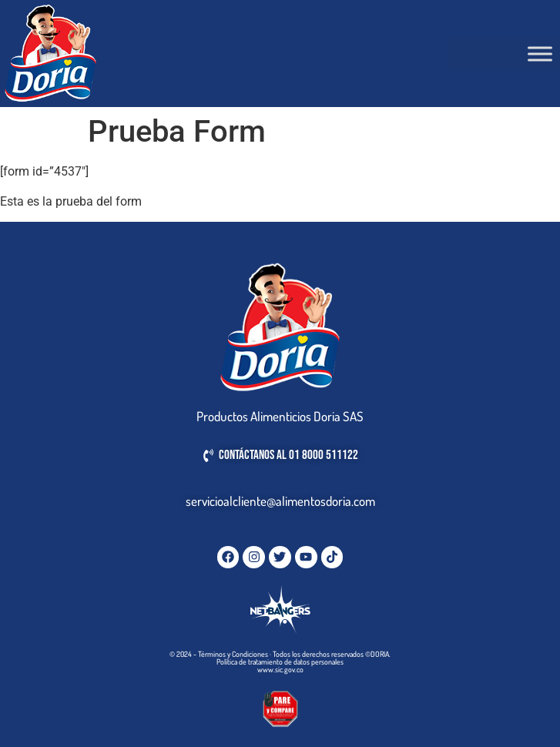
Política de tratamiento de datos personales (280, 662)
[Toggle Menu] (540, 54)
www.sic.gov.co (280, 669)
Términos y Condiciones (233, 654)
